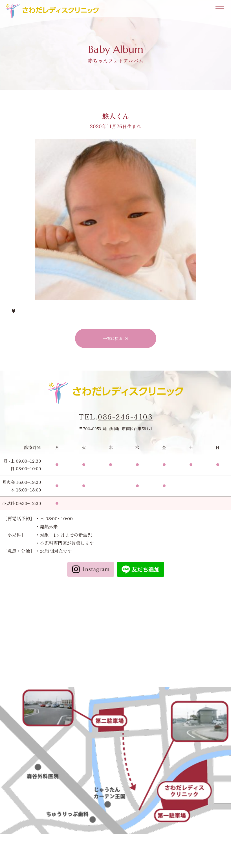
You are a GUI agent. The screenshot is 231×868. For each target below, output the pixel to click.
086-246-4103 (125, 417)
